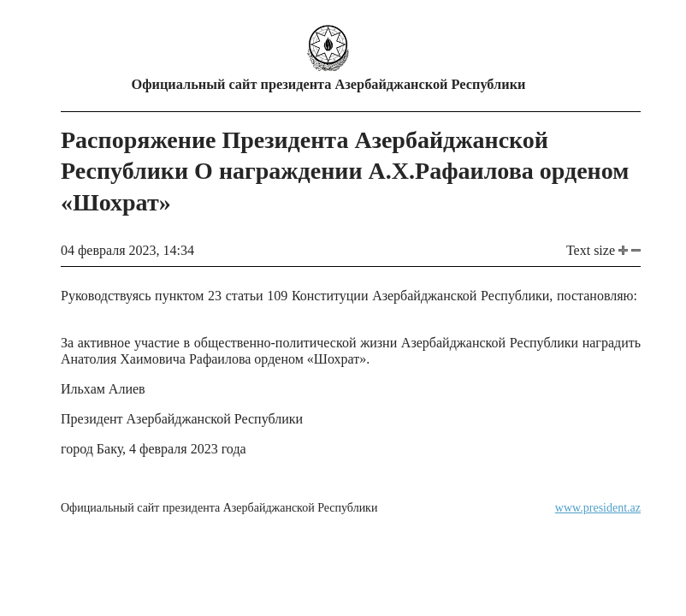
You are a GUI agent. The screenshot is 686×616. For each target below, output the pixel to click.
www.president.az (598, 508)
